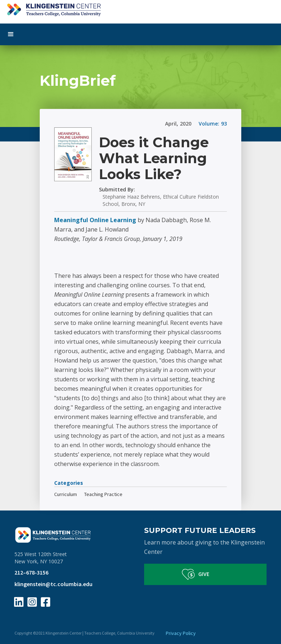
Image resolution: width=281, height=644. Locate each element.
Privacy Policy (181, 633)
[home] (140, 8)
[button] (140, 34)
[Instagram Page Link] (32, 602)
